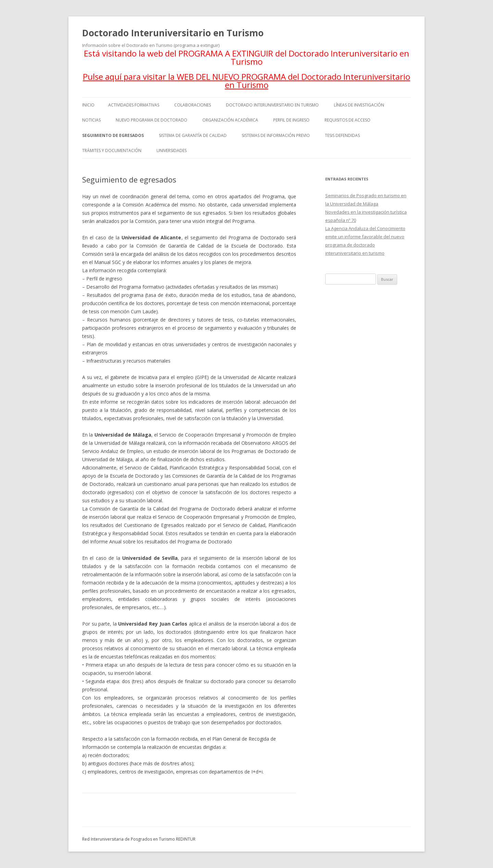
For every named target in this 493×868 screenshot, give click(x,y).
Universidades (172, 150)
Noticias (91, 120)
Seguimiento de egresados (113, 135)
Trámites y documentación (112, 150)
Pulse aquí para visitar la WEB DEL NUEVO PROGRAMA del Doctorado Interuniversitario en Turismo (246, 81)
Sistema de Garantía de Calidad (193, 135)
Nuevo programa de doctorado (151, 120)
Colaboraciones (193, 105)
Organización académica (230, 120)
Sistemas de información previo (276, 135)
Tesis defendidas (342, 135)
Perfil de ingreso (291, 120)
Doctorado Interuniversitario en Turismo (173, 33)
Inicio (88, 105)
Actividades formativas (134, 105)
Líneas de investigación (359, 105)
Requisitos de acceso (347, 120)
